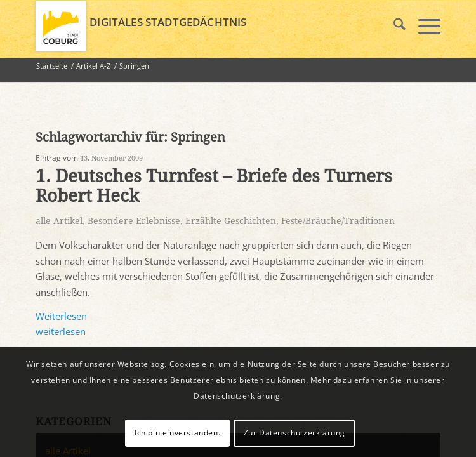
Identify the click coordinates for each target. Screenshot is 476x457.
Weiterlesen (61, 316)
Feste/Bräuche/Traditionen (338, 221)
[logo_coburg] (197, 26)
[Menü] (423, 26)
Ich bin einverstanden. (177, 433)
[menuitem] (393, 26)
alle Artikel (59, 221)
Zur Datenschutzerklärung (294, 433)
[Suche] (393, 26)
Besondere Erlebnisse (134, 221)
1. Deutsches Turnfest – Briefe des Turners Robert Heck (214, 186)
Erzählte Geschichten (231, 221)
